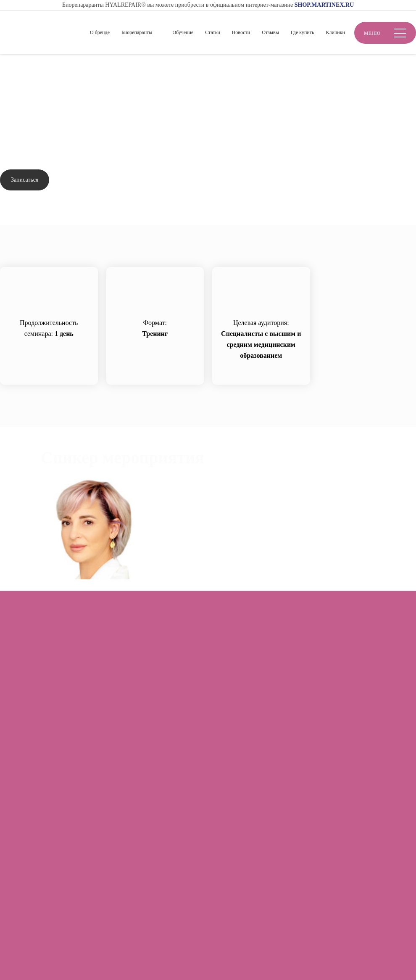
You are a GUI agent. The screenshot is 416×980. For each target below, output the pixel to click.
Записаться (25, 180)
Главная (11, 68)
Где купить (303, 32)
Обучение (183, 32)
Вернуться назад (33, 92)
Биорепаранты (137, 32)
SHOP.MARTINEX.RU (324, 5)
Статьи (212, 32)
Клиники (335, 32)
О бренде (100, 32)
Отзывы (270, 32)
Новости (241, 32)
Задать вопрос (87, 180)
